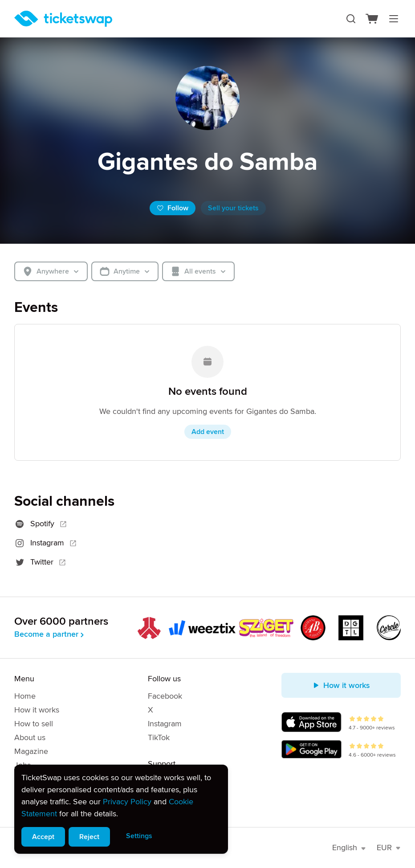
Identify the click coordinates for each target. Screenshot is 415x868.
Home (25, 696)
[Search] (351, 19)
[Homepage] (63, 19)
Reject (89, 837)
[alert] (121, 809)
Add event (208, 432)
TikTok (159, 737)
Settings (139, 836)
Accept (43, 837)
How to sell (34, 724)
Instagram (165, 724)
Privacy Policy (127, 802)
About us (30, 737)
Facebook (165, 696)
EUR (389, 848)
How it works (37, 710)
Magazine (31, 751)
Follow (173, 208)
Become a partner (50, 634)
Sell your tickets (233, 208)
